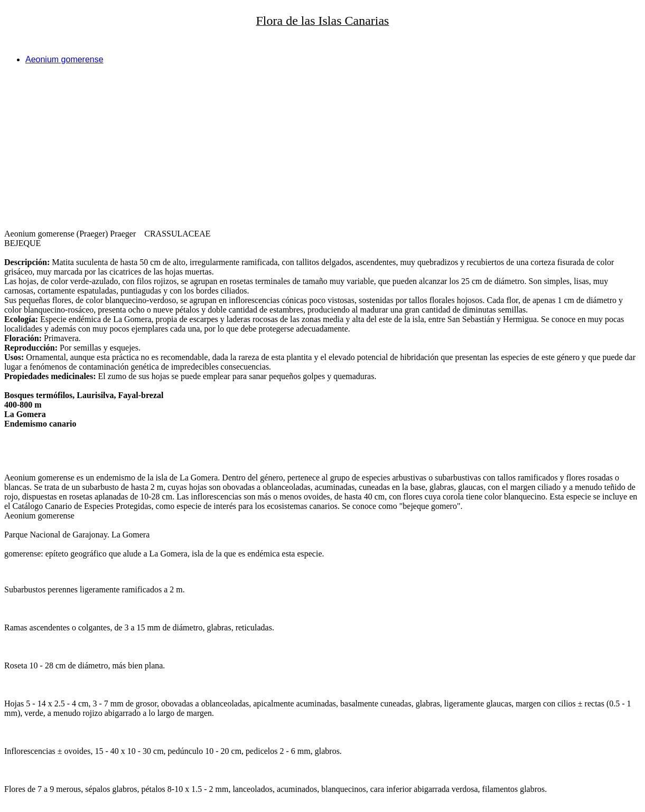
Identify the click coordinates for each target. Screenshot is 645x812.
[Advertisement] (321, 147)
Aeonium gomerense (64, 59)
